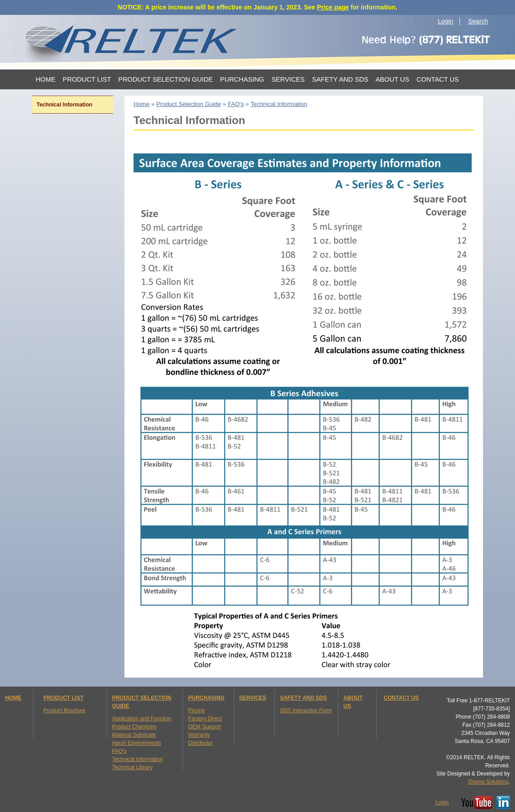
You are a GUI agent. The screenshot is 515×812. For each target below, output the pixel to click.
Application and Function (141, 719)
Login (446, 21)
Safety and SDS (340, 79)
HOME (13, 698)
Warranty (199, 735)
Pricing (196, 710)
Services (288, 79)
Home (46, 79)
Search (478, 21)
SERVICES (253, 698)
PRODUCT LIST (63, 698)
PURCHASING (206, 698)
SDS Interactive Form (306, 710)
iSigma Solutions (488, 782)
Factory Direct (205, 719)
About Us (393, 79)
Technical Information (137, 759)
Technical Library (132, 767)
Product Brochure (64, 710)
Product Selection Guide (166, 79)
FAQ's (119, 751)
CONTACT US (401, 698)
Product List (87, 79)
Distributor (200, 743)
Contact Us (437, 79)
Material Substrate (134, 735)
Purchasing (242, 79)
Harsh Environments (136, 743)
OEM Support (205, 727)
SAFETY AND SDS (303, 698)
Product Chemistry (134, 727)
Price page (333, 7)
